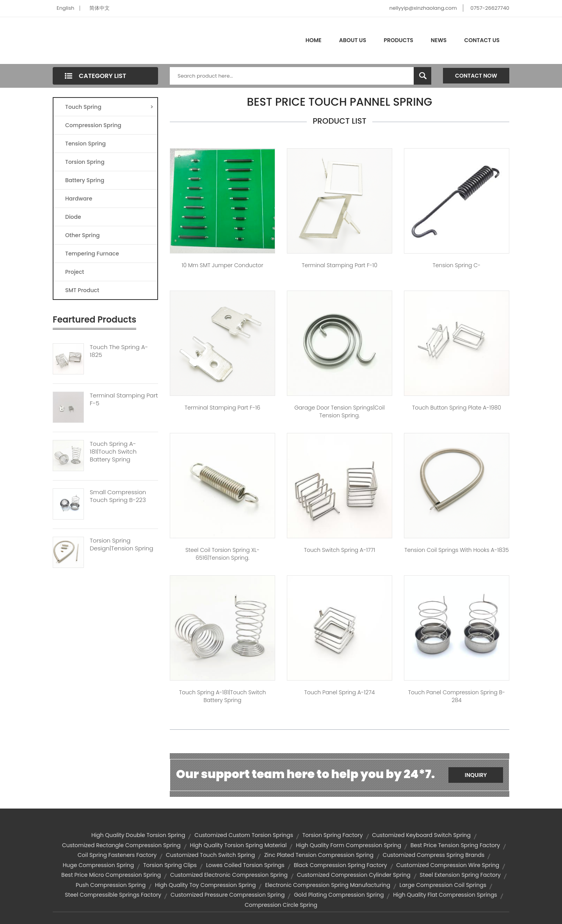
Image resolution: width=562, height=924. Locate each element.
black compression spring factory (341, 865)
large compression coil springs (443, 885)
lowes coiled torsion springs (245, 865)
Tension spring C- (457, 265)
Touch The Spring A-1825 (119, 351)
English (65, 8)
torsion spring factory (333, 835)
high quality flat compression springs (445, 895)
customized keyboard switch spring (421, 835)
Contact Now (476, 76)
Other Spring (83, 235)
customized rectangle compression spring (121, 845)
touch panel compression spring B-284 (457, 696)
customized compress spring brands (434, 855)
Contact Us (482, 40)
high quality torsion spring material (238, 845)
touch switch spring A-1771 (340, 550)
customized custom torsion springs (244, 835)
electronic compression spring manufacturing (328, 885)
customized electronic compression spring (229, 875)
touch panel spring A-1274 (340, 692)
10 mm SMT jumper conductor (222, 265)
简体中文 (100, 8)
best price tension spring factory (455, 845)
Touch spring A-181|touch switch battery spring (223, 696)
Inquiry (476, 775)
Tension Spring (85, 144)
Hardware (79, 199)
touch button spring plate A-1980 (457, 408)
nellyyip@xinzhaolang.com (423, 8)
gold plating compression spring (339, 895)
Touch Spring (109, 107)
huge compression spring (99, 865)
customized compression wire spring (448, 865)
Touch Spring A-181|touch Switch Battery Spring (113, 452)
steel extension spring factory (460, 875)
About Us (353, 40)
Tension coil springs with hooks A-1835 (456, 550)
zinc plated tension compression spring (319, 855)
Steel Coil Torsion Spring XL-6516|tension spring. (222, 554)
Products (398, 40)
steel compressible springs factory (113, 895)
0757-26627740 (490, 8)
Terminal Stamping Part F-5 (124, 399)
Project (75, 272)
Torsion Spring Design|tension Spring (122, 544)
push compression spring (111, 885)
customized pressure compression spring (228, 895)
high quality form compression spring (349, 845)
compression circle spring (281, 905)
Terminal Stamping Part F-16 (222, 408)
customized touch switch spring (210, 855)
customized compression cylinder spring (354, 875)
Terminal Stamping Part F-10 (340, 265)
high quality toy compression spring (205, 885)
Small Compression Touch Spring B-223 (118, 496)
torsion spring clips (170, 865)
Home (314, 40)
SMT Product (82, 290)
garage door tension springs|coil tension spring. (340, 411)
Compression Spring (93, 125)
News (439, 40)
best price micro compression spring (111, 875)
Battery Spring (85, 180)
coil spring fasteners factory (117, 855)
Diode (73, 217)
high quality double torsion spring (138, 835)
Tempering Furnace (92, 254)
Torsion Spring (85, 162)
